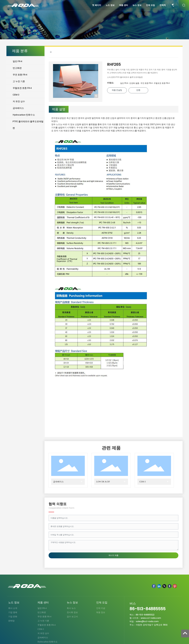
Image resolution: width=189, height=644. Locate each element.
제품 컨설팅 (117, 90)
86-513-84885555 (148, 609)
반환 (138, 90)
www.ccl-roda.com (151, 618)
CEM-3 (143, 482)
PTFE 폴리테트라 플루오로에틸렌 (129, 77)
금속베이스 (58, 482)
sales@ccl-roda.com (147, 621)
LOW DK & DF (103, 482)
